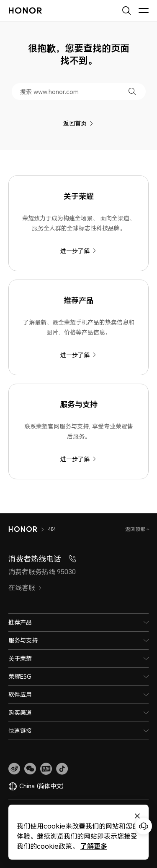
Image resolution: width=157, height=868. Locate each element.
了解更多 (37, 846)
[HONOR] (23, 529)
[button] (132, 91)
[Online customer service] (144, 826)
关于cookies (95, 812)
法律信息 (123, 812)
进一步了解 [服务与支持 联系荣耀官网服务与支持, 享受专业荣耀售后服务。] (78, 459)
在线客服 (25, 588)
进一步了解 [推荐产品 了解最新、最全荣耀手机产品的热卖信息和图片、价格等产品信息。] (78, 355)
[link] (14, 769)
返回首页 (78, 123)
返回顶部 (136, 529)
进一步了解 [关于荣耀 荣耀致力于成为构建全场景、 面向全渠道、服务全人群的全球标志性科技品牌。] (78, 251)
